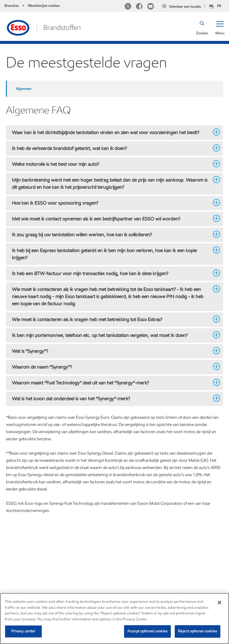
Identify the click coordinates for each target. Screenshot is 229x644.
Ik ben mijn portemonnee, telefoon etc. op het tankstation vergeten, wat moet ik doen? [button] (111, 335)
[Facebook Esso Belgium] (139, 7)
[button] (220, 27)
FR (219, 6)
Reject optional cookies (198, 631)
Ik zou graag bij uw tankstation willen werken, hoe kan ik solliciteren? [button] (111, 234)
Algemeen (24, 89)
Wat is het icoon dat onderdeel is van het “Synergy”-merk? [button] (111, 398)
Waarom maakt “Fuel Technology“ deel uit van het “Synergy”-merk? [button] (111, 383)
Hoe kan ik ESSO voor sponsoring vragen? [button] (111, 203)
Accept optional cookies (147, 631)
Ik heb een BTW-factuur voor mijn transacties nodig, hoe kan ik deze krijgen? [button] (111, 273)
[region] (114, 618)
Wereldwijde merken (44, 6)
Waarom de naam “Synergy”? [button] (111, 367)
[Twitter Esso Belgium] (128, 7)
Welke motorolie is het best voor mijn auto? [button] (111, 164)
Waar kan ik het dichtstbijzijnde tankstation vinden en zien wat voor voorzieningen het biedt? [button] (111, 132)
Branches (12, 6)
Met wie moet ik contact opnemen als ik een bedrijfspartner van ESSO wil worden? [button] (111, 219)
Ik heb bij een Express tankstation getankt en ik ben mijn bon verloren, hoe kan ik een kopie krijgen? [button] (111, 254)
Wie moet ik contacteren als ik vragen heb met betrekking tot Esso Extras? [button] (111, 319)
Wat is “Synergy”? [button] (111, 351)
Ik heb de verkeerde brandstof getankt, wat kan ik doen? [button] (111, 148)
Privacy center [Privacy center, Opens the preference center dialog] (24, 631)
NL (212, 6)
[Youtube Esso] (151, 7)
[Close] (219, 602)
